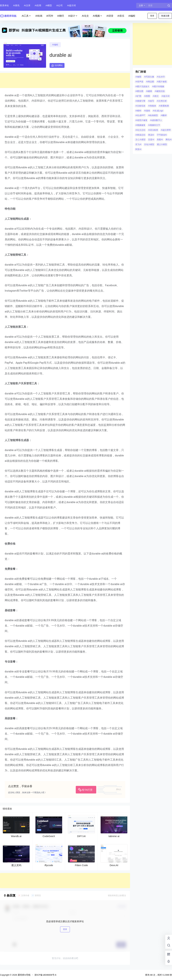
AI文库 (27, 5)
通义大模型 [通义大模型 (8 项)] (162, 144)
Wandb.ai (16, 836)
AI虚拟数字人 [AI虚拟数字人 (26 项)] (156, 120)
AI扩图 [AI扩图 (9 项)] (138, 96)
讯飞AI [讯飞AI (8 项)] (138, 144)
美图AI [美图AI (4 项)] (160, 140)
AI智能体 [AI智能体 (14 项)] (152, 106)
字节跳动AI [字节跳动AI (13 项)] (162, 135)
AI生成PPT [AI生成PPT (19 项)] (140, 115)
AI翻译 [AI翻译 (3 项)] (164, 115)
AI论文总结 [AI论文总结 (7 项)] (140, 130)
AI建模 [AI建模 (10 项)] (149, 91)
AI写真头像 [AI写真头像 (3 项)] (149, 77)
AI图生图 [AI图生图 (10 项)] (139, 91)
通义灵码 (16, 865)
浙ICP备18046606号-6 (45, 975)
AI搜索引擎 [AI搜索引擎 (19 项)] (140, 101)
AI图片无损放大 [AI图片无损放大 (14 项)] (142, 87)
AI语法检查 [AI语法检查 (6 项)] (153, 130)
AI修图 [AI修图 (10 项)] (138, 77)
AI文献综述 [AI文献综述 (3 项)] (140, 106)
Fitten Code (81, 865)
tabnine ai (114, 836)
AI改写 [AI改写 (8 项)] (151, 101)
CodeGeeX (49, 836)
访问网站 (57, 66)
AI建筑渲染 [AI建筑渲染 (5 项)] (160, 91)
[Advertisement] (65, 80)
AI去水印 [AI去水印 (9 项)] (161, 77)
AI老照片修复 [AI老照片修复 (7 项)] (141, 120)
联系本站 (4, 5)
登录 (152, 16)
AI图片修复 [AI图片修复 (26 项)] (162, 82)
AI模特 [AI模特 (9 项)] (138, 111)
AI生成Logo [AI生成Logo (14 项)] (158, 111)
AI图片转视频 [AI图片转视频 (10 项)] (158, 87)
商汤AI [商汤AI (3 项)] (151, 135)
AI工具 (26, 16)
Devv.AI (114, 865)
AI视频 (98, 16)
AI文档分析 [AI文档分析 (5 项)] (162, 101)
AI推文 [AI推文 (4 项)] (156, 96)
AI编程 (55, 45)
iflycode (49, 865)
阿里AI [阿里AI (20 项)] (138, 149)
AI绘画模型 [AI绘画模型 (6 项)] (153, 115)
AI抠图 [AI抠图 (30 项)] (147, 96)
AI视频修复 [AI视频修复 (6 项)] (140, 125)
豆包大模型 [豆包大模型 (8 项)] (149, 144)
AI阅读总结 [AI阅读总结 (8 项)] (140, 135)
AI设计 (73, 16)
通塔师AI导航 (24, 975)
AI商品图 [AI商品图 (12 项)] (150, 82)
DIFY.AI (81, 836)
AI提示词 (71, 5)
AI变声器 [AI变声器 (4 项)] (139, 82)
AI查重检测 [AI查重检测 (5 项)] (164, 106)
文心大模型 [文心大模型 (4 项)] (140, 140)
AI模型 (49, 5)
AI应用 (38, 5)
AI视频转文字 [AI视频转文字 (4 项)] (154, 125)
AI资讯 (16, 5)
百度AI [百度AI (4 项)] (151, 140)
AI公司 (59, 5)
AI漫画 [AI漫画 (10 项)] (147, 111)
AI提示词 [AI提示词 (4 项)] (165, 96)
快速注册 (165, 16)
